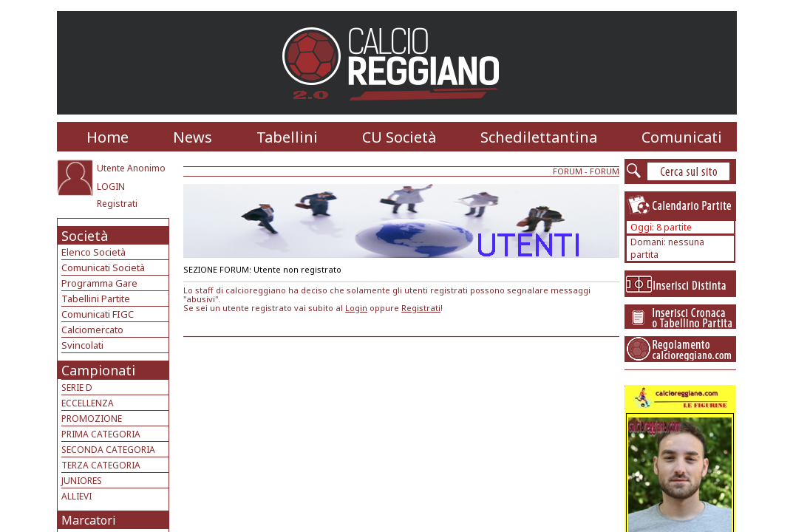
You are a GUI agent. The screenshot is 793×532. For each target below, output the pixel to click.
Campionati (98, 370)
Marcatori (89, 520)
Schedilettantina (539, 137)
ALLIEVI (76, 496)
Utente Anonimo (131, 168)
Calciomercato (92, 330)
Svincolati (82, 345)
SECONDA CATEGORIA (108, 450)
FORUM (568, 171)
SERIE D (77, 388)
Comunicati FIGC (98, 314)
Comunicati (682, 137)
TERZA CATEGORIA (101, 465)
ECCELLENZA (88, 403)
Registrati (117, 204)
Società (85, 236)
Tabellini (287, 137)
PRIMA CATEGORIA (101, 434)
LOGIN (111, 187)
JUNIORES (82, 481)
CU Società (399, 137)
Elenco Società (93, 252)
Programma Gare (99, 283)
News (193, 137)
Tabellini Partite (96, 299)
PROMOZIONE (92, 419)
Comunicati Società (103, 267)
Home (108, 137)
